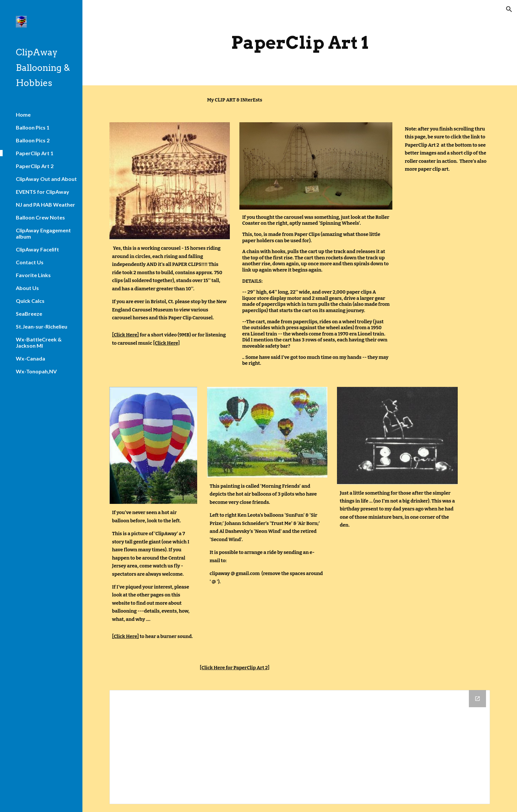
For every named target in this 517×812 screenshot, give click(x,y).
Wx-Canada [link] (30, 358)
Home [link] (23, 115)
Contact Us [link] (30, 262)
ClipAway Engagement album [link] (43, 233)
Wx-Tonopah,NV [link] (36, 371)
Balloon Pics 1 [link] (33, 127)
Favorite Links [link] (33, 275)
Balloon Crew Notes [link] (40, 217)
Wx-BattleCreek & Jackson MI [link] (39, 342)
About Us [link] (27, 288)
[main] (300, 43)
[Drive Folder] (300, 747)
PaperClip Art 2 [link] (35, 166)
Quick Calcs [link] (30, 301)
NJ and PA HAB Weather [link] (46, 204)
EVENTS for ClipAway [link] (43, 192)
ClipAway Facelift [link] (37, 249)
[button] (509, 9)
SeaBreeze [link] (29, 314)
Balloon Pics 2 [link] (33, 140)
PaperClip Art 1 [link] (35, 153)
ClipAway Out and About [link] (46, 179)
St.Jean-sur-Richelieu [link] (42, 326)
